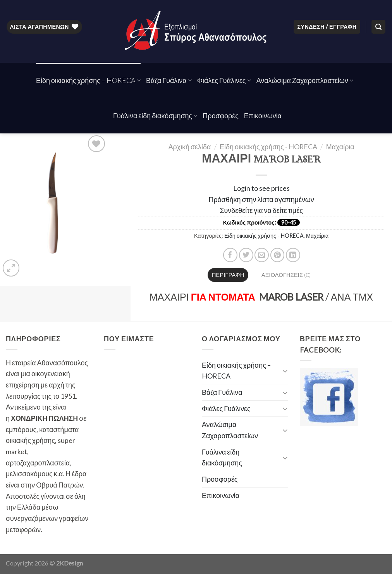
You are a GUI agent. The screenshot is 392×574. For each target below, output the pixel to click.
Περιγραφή (228, 275)
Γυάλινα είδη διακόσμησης (155, 116)
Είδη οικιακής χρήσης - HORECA (268, 147)
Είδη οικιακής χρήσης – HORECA (88, 80)
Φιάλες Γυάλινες (224, 80)
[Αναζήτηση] (378, 27)
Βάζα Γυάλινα (169, 80)
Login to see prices (261, 188)
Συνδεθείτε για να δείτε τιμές (261, 210)
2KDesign (70, 563)
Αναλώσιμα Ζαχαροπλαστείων (305, 80)
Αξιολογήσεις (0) (286, 275)
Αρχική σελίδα (190, 147)
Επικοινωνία (263, 116)
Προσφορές (221, 116)
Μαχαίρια (340, 147)
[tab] (228, 275)
